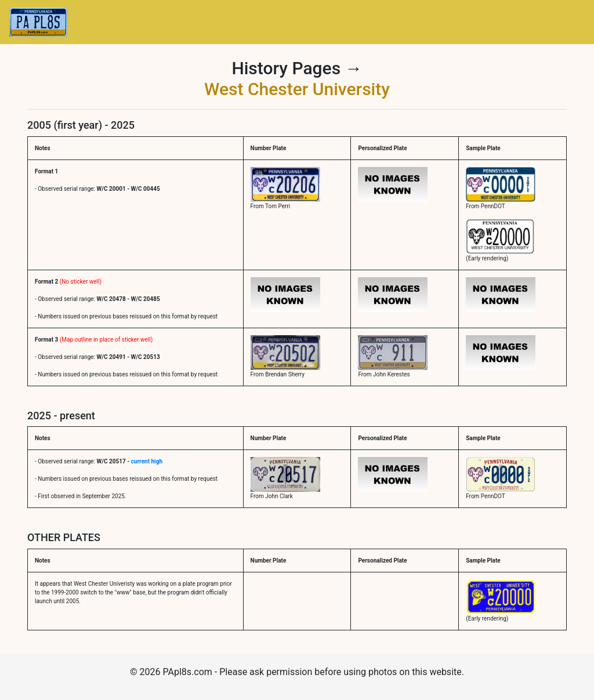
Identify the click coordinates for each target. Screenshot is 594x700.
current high (147, 461)
